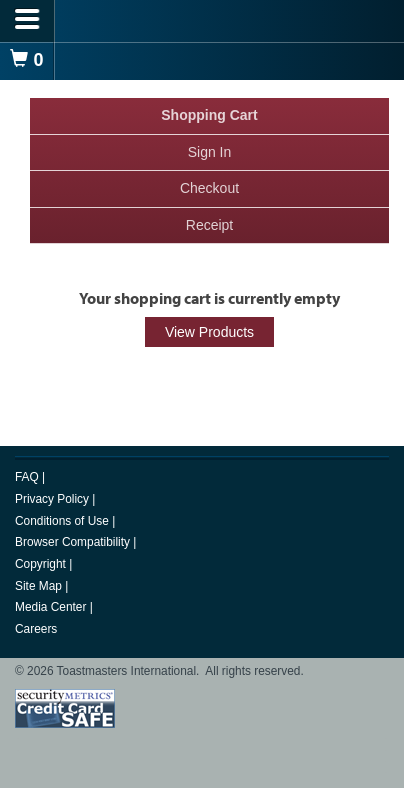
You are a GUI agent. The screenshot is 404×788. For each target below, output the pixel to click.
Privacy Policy (53, 499)
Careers (36, 629)
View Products (209, 332)
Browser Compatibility (74, 542)
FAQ (28, 477)
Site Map (40, 586)
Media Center (52, 607)
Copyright (42, 564)
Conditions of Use (63, 521)
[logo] (202, 20)
